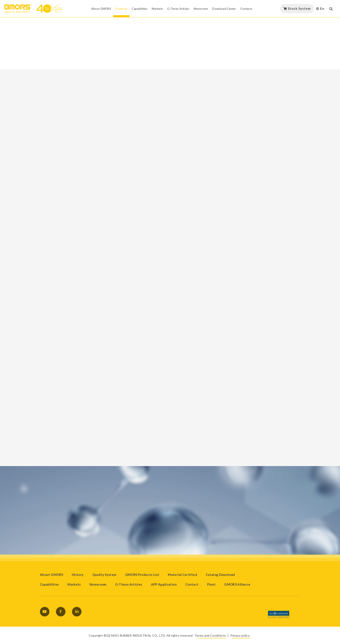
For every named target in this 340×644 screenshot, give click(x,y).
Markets (74, 584)
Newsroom (98, 584)
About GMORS (51, 575)
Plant (211, 584)
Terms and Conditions (210, 635)
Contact (192, 584)
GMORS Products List (142, 575)
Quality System (104, 575)
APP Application (164, 584)
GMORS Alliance (237, 584)
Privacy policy (240, 635)
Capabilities (49, 584)
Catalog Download (220, 575)
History (78, 575)
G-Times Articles (129, 584)
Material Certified (182, 575)
